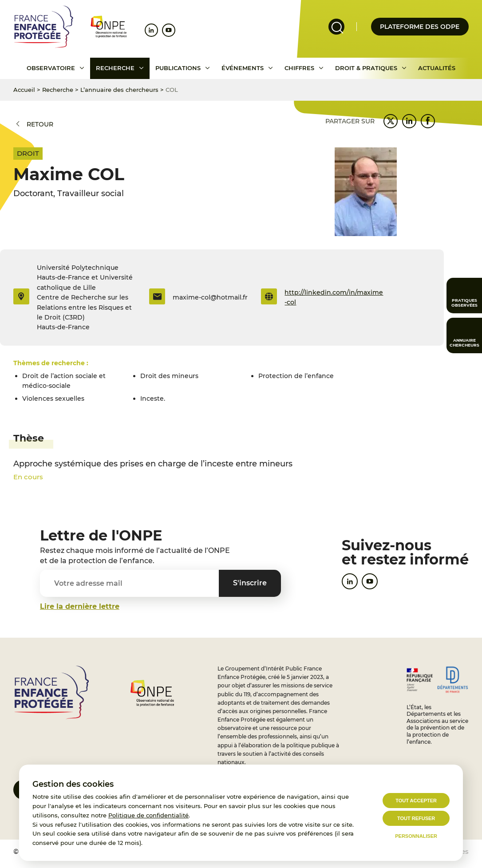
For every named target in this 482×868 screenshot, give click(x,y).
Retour (40, 124)
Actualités (437, 68)
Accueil (24, 90)
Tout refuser (416, 818)
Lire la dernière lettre (80, 606)
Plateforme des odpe (420, 27)
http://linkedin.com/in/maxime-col (334, 297)
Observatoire (51, 68)
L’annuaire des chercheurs (119, 90)
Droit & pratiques (366, 68)
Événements (243, 68)
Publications (178, 68)
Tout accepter (416, 801)
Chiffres (299, 68)
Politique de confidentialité (148, 815)
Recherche (115, 68)
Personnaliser (416, 836)
